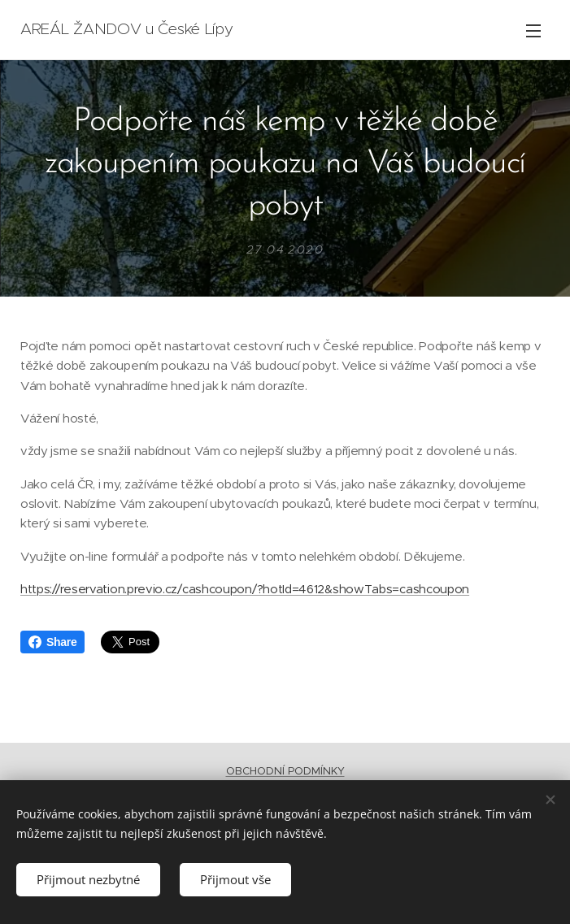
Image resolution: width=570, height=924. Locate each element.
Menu (533, 31)
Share (52, 642)
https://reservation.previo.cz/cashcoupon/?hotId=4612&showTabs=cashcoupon (245, 589)
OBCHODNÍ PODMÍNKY (285, 771)
